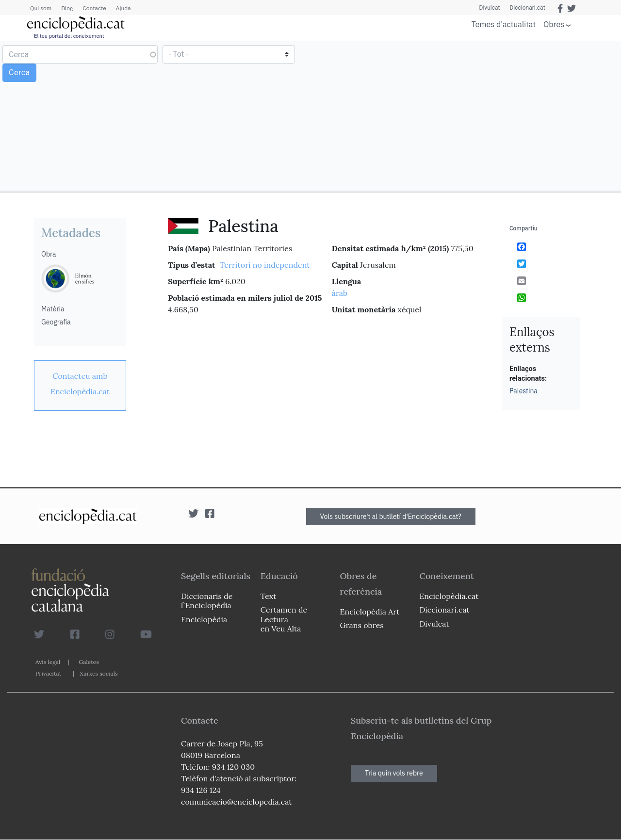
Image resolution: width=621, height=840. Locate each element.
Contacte (94, 8)
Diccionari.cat (527, 8)
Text (269, 596)
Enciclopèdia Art (370, 612)
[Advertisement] (465, 115)
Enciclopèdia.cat (449, 596)
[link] (80, 384)
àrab (340, 293)
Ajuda (123, 8)
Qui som (41, 8)
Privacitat (48, 673)
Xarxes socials (98, 673)
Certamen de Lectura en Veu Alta (284, 619)
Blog (67, 8)
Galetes (89, 662)
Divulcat (490, 8)
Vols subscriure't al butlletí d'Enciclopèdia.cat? (391, 517)
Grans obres (362, 625)
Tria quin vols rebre (394, 773)
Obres (554, 24)
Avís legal (48, 662)
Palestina (523, 391)
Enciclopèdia (204, 619)
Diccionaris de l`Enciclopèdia (207, 601)
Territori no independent (265, 265)
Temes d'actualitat (504, 24)
